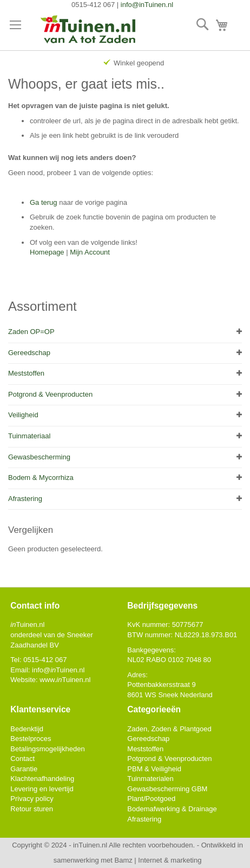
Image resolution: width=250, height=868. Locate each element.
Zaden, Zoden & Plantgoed (169, 729)
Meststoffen (26, 373)
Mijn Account (90, 252)
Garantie (24, 769)
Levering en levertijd (42, 789)
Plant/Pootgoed (151, 799)
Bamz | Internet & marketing (158, 860)
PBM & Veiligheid (154, 769)
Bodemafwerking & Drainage (172, 809)
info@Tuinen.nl (58, 670)
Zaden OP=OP (31, 332)
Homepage (47, 252)
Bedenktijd (27, 729)
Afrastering (25, 499)
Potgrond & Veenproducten (50, 394)
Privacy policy (32, 799)
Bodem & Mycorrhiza (41, 478)
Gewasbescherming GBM (167, 789)
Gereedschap (29, 353)
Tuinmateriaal (29, 436)
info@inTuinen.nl (147, 5)
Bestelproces (31, 739)
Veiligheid (23, 415)
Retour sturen (32, 809)
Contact (22, 759)
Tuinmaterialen (150, 779)
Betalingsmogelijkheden (47, 749)
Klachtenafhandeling (42, 779)
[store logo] (88, 30)
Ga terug (44, 202)
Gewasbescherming (39, 457)
